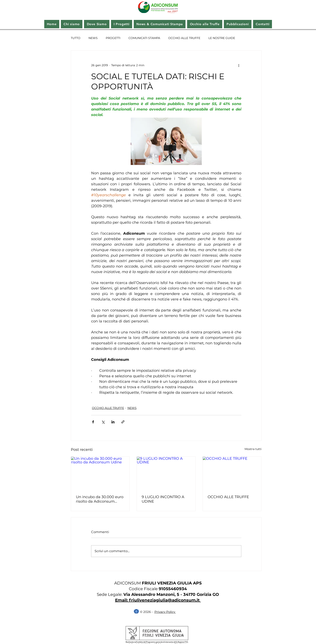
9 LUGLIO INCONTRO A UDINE (163, 499)
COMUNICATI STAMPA (144, 38)
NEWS (93, 38)
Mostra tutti (253, 449)
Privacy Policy (165, 612)
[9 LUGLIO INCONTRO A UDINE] (166, 473)
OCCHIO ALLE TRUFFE (184, 38)
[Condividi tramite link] (123, 422)
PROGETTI (113, 38)
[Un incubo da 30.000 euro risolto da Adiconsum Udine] (100, 473)
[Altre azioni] (239, 65)
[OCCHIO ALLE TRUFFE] (232, 473)
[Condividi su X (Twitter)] (103, 422)
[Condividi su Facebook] (93, 422)
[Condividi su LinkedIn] (113, 422)
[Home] (136, 611)
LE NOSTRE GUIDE (222, 38)
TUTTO (76, 38)
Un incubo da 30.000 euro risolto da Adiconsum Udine (100, 499)
